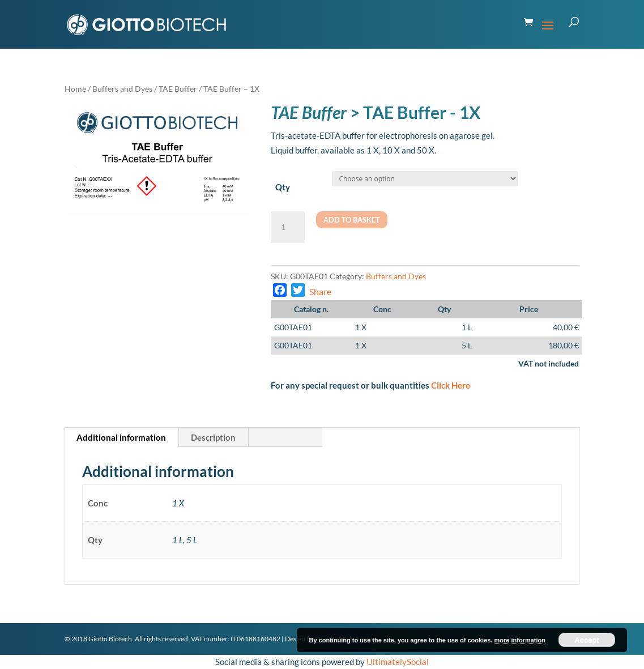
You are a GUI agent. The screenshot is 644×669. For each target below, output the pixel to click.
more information (519, 640)
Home (75, 89)
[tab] (121, 437)
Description (213, 437)
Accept (587, 640)
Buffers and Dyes (122, 89)
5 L (467, 345)
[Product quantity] (288, 227)
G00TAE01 (293, 327)
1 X (361, 327)
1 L (467, 327)
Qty (283, 187)
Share (320, 291)
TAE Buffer (178, 89)
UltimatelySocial (398, 662)
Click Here (451, 385)
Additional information (121, 437)
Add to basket (352, 220)
